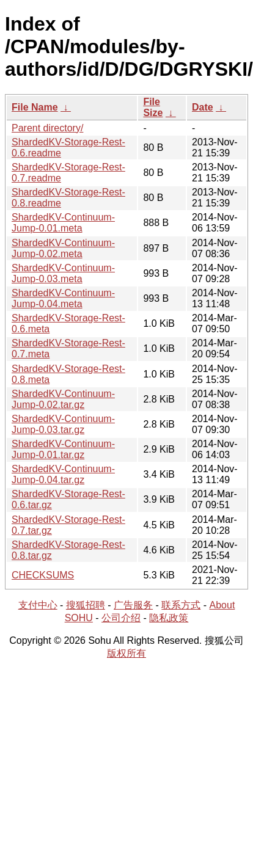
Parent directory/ (47, 128)
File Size (153, 107)
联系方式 (181, 605)
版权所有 (127, 653)
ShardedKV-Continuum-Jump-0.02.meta (63, 248)
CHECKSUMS (43, 575)
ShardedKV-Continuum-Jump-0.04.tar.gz (63, 474)
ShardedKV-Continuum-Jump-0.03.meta (63, 273)
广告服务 (133, 605)
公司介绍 (121, 618)
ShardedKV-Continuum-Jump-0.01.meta (63, 223)
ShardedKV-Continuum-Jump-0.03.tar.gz (63, 424)
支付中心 (38, 605)
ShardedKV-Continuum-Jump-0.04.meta (63, 298)
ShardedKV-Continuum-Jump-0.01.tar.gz (63, 449)
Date (203, 107)
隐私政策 (169, 618)
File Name (35, 107)
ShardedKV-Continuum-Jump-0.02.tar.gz (63, 399)
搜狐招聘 (86, 605)
